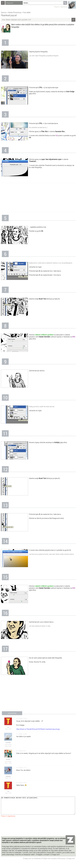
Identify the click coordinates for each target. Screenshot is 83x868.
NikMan (8, 20)
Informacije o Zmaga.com (66, 862)
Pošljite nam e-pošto (49, 862)
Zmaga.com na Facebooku (32, 862)
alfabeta (8, 776)
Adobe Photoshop (15, 12)
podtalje (8, 742)
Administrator (8, 744)
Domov (4, 12)
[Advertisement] (38, 198)
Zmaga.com (10, 3)
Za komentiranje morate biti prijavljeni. (38, 807)
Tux (8, 727)
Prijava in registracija (61, 7)
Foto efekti (27, 12)
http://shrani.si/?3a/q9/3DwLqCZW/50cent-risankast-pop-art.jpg (38, 729)
